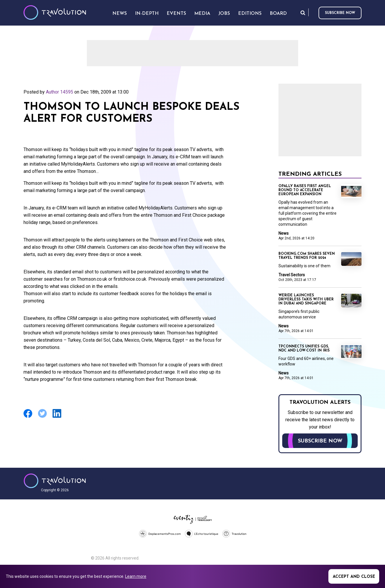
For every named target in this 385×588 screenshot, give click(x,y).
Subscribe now (340, 13)
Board (278, 14)
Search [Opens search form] (303, 13)
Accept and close (354, 577)
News (284, 233)
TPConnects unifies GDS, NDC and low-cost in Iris (304, 349)
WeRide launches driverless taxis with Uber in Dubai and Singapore (306, 300)
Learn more (136, 576)
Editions (250, 14)
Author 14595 (60, 92)
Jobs (224, 14)
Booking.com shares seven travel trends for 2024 (307, 256)
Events (176, 14)
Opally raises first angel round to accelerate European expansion (305, 190)
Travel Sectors (292, 275)
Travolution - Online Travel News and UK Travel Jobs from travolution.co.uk (55, 481)
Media (202, 14)
